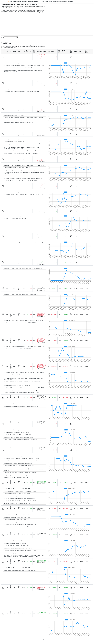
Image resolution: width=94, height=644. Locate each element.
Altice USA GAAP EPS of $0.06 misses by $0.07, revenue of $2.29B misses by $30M (42, 314)
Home (10, 1)
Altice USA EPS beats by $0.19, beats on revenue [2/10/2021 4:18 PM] (17, 568)
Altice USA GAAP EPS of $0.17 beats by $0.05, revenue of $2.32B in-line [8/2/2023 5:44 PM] (21, 294)
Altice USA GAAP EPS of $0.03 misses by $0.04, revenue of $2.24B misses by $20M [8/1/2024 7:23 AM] (24, 195)
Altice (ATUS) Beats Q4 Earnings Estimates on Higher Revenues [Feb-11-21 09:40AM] (20, 570)
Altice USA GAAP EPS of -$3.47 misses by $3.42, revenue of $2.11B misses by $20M (42, 56)
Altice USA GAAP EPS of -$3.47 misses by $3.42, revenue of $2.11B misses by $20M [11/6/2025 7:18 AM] (24, 65)
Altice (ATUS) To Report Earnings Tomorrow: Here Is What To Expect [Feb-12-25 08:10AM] (21, 153)
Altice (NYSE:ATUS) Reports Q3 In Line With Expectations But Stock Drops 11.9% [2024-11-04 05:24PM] (23, 170)
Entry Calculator (45, 1)
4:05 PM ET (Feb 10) (11, 562)
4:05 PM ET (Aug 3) (11, 398)
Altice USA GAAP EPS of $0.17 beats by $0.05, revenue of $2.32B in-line (42, 288)
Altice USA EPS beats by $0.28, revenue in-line (42, 534)
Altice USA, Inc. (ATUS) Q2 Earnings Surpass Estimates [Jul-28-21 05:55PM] (18, 522)
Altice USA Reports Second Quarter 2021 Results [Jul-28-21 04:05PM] (17, 520)
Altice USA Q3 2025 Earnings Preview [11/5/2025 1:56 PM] (15, 63)
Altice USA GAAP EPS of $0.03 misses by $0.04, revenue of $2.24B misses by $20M (42, 185)
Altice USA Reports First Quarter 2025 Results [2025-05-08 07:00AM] (17, 120)
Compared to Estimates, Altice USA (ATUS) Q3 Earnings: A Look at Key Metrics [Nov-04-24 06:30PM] (23, 178)
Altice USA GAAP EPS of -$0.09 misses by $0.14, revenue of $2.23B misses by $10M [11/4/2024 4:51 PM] (24, 165)
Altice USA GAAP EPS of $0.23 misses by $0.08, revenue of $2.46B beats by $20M (42, 397)
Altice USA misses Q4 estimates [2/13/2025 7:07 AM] (14, 142)
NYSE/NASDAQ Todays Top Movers (19, 1)
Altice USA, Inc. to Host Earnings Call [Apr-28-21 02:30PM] (15, 543)
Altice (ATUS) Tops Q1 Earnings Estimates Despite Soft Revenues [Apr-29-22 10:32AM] (20, 440)
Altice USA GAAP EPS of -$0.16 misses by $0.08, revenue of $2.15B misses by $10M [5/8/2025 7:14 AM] (24, 118)
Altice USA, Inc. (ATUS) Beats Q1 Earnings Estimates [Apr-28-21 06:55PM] (18, 548)
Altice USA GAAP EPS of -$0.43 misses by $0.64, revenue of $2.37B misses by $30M (42, 340)
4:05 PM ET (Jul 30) (11, 614)
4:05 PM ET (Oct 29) (11, 588)
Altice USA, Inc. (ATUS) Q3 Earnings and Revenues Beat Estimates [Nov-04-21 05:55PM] (20, 496)
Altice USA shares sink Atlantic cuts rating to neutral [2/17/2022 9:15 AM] (18, 463)
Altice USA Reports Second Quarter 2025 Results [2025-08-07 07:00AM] (17, 94)
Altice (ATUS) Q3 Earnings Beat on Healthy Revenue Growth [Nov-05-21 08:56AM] (19, 498)
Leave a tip (70, 1)
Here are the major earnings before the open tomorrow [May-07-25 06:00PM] (18, 122)
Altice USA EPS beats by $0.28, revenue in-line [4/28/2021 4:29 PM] (17, 541)
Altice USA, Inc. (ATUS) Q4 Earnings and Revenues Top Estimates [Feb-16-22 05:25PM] (20, 473)
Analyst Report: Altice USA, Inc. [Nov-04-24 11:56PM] (14, 176)
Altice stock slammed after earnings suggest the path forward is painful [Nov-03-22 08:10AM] (22, 393)
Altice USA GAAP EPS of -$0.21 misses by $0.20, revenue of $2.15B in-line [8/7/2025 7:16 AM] (22, 92)
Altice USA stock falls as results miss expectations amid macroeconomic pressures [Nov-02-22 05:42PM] (24, 388)
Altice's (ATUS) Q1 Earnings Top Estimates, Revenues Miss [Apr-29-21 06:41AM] (19, 553)
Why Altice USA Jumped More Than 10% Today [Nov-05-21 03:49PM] (17, 503)
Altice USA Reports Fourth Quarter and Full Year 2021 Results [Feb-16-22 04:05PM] (20, 466)
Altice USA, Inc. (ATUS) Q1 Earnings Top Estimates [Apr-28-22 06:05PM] (17, 435)
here (14, 39)
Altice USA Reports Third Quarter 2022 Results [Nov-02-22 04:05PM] (17, 385)
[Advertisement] (47, 25)
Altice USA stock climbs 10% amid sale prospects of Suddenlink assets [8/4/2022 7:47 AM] (21, 406)
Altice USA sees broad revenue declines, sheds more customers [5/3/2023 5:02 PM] (20, 323)
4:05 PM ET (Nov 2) (11, 366)
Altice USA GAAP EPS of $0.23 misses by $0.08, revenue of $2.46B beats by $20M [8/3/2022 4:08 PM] (23, 404)
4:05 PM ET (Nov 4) (11, 483)
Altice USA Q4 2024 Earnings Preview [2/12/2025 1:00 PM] (15, 139)
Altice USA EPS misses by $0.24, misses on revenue (41, 587)
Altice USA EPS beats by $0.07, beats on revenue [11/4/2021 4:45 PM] (17, 489)
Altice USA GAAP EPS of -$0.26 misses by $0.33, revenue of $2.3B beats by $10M (42, 236)
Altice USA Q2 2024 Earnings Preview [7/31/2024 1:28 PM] (15, 192)
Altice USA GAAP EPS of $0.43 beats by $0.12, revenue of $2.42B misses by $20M (42, 423)
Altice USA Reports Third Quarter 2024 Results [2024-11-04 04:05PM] (17, 168)
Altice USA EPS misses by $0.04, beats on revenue (41, 508)
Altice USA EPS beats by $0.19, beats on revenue (42, 561)
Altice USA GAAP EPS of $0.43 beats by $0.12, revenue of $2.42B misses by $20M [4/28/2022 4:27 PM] (23, 430)
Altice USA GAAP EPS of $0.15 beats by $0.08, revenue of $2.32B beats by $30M (42, 262)
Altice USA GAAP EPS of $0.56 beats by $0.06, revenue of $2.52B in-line (42, 449)
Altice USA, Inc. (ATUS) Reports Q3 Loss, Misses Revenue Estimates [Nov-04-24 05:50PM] (21, 181)
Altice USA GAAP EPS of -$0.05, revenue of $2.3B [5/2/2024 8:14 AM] (17, 216)
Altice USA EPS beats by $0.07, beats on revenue (42, 482)
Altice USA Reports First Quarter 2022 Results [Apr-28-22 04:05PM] (17, 432)
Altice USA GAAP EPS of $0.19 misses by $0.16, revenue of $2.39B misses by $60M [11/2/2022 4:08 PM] (24, 373)
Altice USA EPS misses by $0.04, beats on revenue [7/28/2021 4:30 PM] (17, 515)
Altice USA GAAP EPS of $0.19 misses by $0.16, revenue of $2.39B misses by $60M (42, 366)
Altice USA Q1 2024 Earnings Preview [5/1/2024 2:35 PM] (15, 218)
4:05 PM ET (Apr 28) (11, 424)
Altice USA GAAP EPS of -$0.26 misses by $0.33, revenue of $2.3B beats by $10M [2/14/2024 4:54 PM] (23, 242)
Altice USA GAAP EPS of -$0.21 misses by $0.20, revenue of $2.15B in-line (42, 83)
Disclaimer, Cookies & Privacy (45, 639)
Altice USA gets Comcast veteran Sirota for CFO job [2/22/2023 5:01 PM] (18, 349)
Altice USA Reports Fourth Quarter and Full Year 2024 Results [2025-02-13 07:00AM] (20, 151)
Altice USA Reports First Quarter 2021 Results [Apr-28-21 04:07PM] (17, 546)
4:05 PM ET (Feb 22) (11, 340)
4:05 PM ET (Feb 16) (11, 450)
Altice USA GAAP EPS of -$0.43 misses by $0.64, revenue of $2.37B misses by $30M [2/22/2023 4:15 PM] (24, 346)
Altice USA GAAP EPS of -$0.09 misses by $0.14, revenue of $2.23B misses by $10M (42, 159)
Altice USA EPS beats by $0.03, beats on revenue (42, 613)
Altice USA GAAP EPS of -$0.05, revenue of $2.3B (42, 210)
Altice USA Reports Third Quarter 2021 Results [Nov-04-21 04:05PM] (17, 494)
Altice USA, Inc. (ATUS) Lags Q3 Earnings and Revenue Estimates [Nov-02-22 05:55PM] (20, 390)
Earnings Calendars (57, 1)
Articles (50, 1)
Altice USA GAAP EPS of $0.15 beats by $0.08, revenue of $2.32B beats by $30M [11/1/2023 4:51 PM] (23, 268)
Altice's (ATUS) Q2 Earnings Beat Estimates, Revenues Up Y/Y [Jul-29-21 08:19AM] (19, 527)
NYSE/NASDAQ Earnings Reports (34, 1)
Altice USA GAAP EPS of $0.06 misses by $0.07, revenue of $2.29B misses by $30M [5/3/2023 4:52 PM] (24, 320)
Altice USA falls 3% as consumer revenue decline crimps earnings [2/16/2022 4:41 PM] (20, 461)
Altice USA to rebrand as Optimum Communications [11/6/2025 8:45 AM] (18, 68)
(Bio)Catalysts (64, 1)
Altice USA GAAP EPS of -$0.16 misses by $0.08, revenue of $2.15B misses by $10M (42, 109)
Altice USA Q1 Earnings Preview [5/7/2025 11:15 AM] (14, 115)
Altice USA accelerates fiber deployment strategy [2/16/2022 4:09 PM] (17, 456)
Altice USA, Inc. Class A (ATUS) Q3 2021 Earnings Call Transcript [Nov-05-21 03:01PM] (20, 501)
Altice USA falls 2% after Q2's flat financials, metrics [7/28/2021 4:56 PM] (18, 517)
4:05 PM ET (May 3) (11, 314)
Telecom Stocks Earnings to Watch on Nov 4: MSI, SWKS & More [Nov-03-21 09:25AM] (20, 491)
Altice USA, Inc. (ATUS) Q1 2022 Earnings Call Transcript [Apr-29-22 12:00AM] (19, 437)
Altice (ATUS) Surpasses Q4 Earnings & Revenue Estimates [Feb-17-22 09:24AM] (19, 475)
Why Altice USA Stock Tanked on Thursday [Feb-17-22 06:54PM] (16, 477)
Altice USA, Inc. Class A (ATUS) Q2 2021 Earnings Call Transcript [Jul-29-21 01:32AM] (20, 525)
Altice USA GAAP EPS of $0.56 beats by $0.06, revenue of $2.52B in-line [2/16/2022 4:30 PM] (21, 458)
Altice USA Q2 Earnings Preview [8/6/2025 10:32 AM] (14, 89)
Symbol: (3, 37)
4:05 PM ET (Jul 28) (11, 509)
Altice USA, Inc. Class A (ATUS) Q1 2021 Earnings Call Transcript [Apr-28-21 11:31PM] (20, 551)
